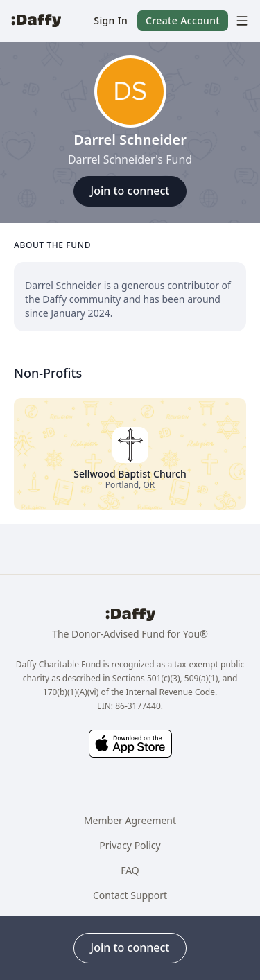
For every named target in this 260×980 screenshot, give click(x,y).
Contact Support (130, 895)
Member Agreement (130, 820)
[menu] (239, 21)
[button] (111, 21)
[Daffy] (36, 21)
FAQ (130, 870)
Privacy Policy (130, 845)
